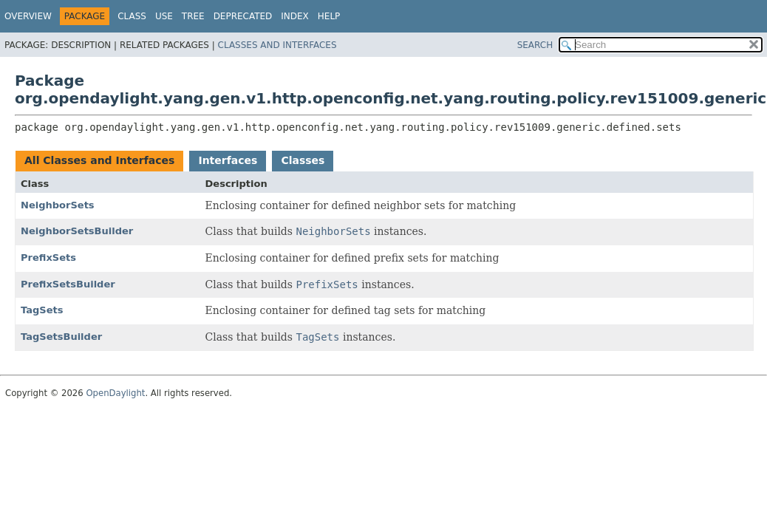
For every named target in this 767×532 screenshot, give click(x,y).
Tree (193, 16)
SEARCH (535, 45)
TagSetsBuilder (61, 337)
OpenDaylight (115, 393)
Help (329, 16)
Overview (28, 16)
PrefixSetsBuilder (68, 284)
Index (295, 16)
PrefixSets (48, 258)
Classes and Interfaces (277, 45)
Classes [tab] (303, 160)
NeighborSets (58, 205)
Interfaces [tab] (228, 160)
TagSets (42, 310)
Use (164, 16)
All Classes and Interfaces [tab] (99, 160)
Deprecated (243, 16)
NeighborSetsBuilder (77, 231)
